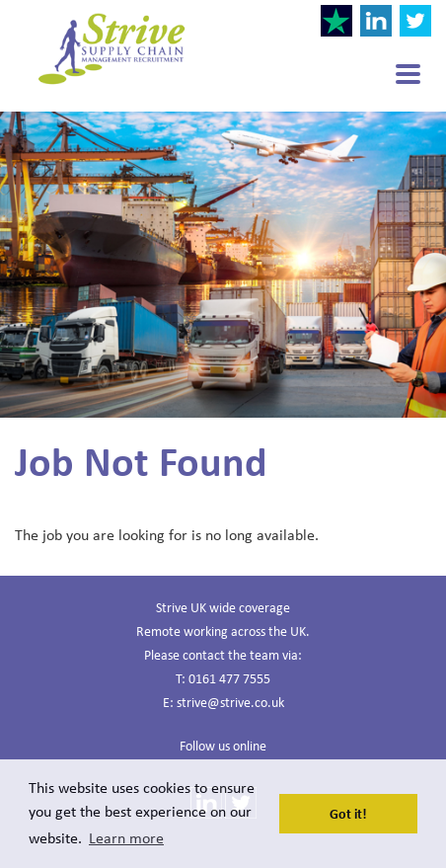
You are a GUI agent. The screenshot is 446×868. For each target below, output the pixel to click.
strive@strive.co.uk (230, 702)
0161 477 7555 (229, 678)
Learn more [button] (126, 837)
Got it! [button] (348, 813)
